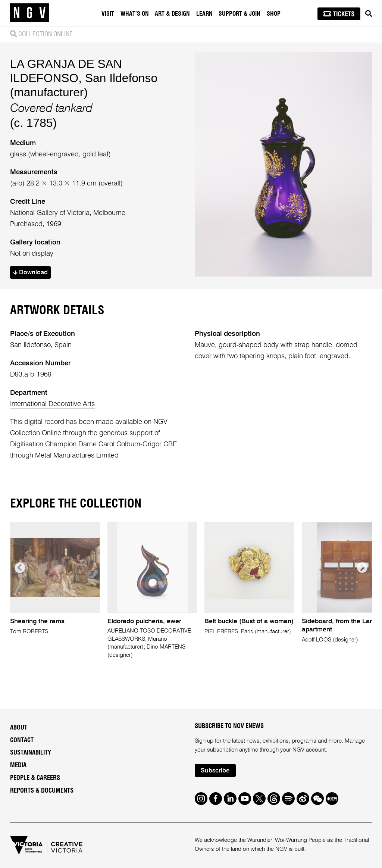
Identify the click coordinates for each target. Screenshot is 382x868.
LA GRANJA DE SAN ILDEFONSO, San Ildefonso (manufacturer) (84, 78)
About (19, 728)
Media (18, 765)
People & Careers (35, 778)
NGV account (309, 750)
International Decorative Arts (52, 404)
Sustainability (31, 753)
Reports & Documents (42, 791)
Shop (274, 14)
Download (30, 273)
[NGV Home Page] (29, 13)
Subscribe (215, 771)
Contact (22, 740)
